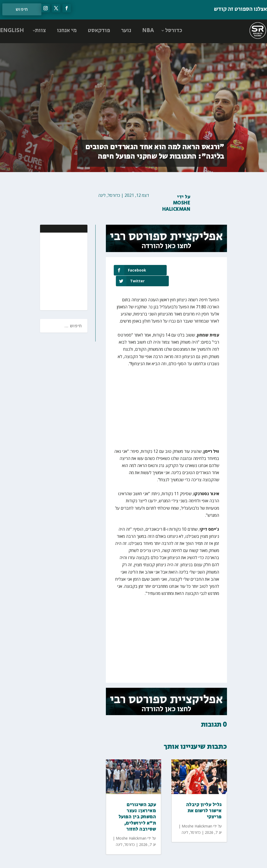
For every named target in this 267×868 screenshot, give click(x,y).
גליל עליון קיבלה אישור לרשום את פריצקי (204, 800)
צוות (40, 31)
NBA (148, 31)
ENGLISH (12, 31)
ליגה (102, 195)
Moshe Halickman (176, 206)
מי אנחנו (67, 31)
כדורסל (174, 31)
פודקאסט (99, 31)
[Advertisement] (49, 271)
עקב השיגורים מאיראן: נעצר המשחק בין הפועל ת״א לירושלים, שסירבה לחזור (137, 806)
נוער (126, 31)
